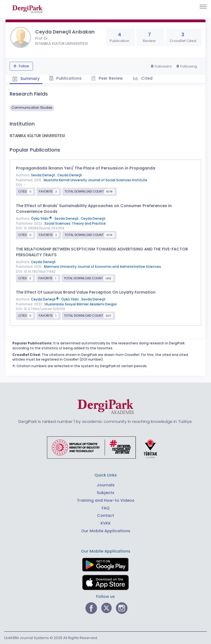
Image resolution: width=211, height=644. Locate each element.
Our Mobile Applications (106, 531)
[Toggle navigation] (203, 7)
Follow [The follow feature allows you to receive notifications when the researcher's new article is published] (23, 66)
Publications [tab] (66, 78)
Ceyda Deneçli (70, 175)
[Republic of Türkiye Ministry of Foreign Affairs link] (105, 447)
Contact (105, 515)
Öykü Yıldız (42, 219)
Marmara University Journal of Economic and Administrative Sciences (102, 267)
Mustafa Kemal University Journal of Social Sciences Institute (95, 180)
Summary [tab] (26, 79)
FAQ (106, 508)
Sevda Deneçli (43, 175)
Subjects (105, 493)
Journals (106, 485)
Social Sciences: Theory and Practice (75, 224)
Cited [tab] (146, 78)
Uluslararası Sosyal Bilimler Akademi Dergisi (81, 304)
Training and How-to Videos (106, 500)
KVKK (106, 523)
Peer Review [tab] (107, 78)
